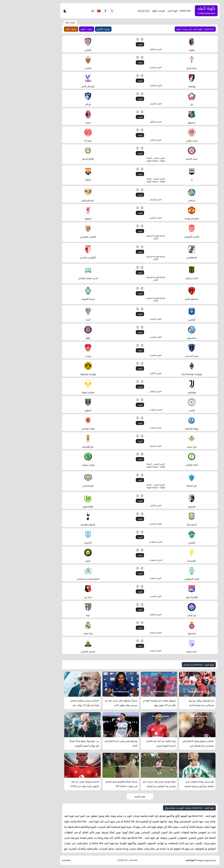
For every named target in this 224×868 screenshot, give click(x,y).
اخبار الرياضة (116, 11)
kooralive (39, 860)
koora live (157, 11)
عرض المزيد (112, 796)
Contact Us (95, 860)
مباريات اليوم (131, 11)
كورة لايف (145, 11)
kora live (106, 860)
